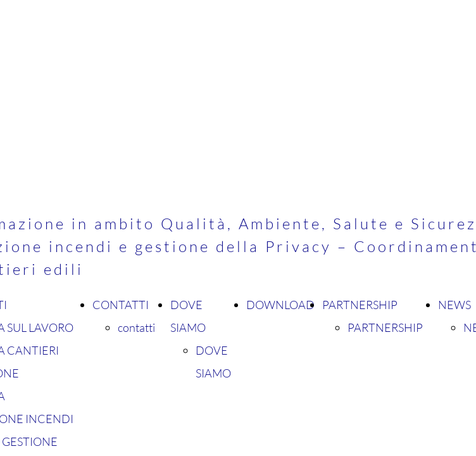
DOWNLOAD (280, 305)
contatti (136, 327)
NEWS (454, 305)
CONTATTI (121, 305)
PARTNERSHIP (360, 305)
